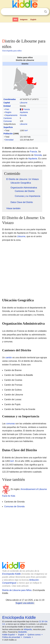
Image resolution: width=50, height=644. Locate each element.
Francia (27, 109)
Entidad (7, 106)
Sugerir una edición (25, 603)
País (7, 109)
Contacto (27, 637)
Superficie (8, 127)
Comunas (8, 121)
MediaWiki (22, 632)
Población (8, 134)
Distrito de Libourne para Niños (17, 590)
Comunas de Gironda (14, 506)
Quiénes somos (34, 635)
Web (15, 20)
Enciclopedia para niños (12, 51)
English (33, 20)
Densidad (9, 140)
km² (26, 130)
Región (8, 112)
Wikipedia (28, 629)
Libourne (24, 103)
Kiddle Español (8, 635)
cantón (9, 358)
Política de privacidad (11, 637)
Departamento (11, 115)
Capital (7, 103)
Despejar (40, 12)
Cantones (8, 118)
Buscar (45, 12)
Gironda (23, 115)
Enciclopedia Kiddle (11, 574)
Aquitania (24, 112)
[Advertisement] (25, 30)
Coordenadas (10, 99)
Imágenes (24, 20)
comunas (10, 424)
